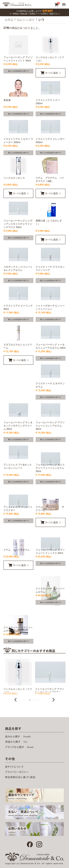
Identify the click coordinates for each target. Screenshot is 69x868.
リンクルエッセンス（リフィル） (18, 690)
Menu (64, 4)
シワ (41, 20)
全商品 (9, 20)
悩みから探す (26, 20)
